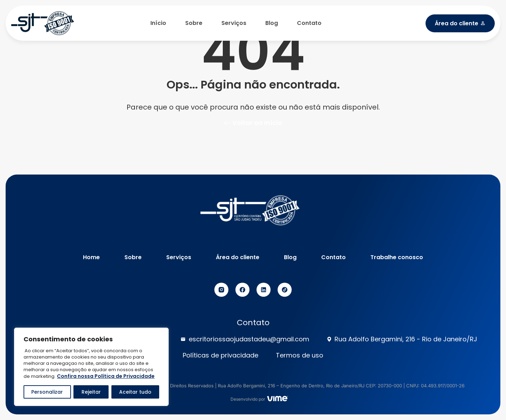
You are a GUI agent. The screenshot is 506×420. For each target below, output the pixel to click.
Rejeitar (91, 392)
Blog (272, 23)
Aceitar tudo (135, 392)
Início (158, 23)
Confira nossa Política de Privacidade (106, 376)
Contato (309, 23)
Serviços (234, 23)
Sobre (194, 23)
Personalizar (47, 392)
